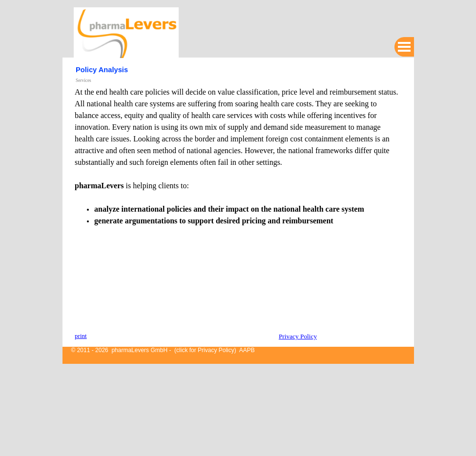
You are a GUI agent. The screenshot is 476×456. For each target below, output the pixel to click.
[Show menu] (404, 47)
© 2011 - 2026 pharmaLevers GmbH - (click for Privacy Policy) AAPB (163, 350)
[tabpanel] (238, 206)
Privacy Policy (298, 336)
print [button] (81, 336)
